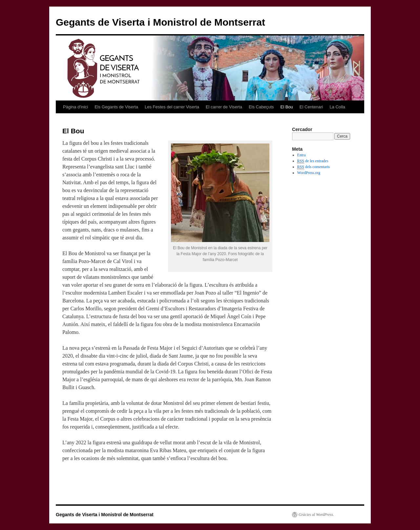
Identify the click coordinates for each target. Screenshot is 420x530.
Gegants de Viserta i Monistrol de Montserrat (160, 22)
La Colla (337, 107)
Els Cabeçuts (261, 107)
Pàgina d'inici (75, 107)
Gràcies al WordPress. (316, 515)
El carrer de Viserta (224, 107)
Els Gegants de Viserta (116, 107)
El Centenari (311, 107)
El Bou (287, 107)
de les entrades (313, 161)
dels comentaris (314, 167)
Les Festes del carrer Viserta (172, 107)
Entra (302, 155)
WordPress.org (309, 173)
